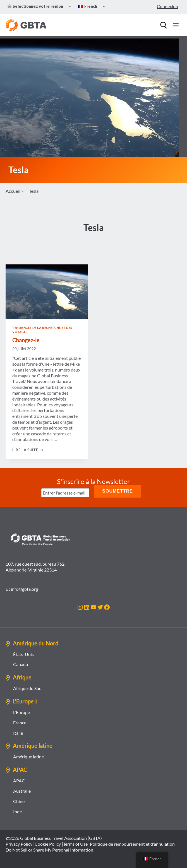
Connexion (167, 6)
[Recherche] (164, 25)
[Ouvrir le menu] (176, 25)
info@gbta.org (24, 589)
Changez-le (26, 340)
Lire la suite (28, 450)
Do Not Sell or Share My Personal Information (49, 850)
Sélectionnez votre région (35, 6)
